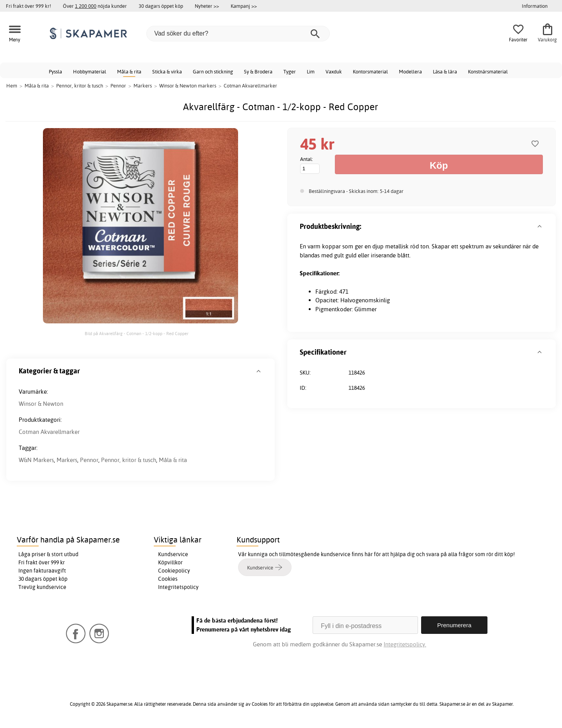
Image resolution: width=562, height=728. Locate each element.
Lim (311, 71)
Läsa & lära (445, 71)
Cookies (168, 579)
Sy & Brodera (258, 71)
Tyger (290, 71)
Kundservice (173, 554)
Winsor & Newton (41, 404)
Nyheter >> (207, 6)
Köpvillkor (170, 562)
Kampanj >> (244, 6)
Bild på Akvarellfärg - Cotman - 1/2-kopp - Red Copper (137, 334)
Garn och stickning (213, 71)
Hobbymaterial (90, 71)
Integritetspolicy (178, 587)
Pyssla (55, 71)
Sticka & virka (167, 71)
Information (535, 6)
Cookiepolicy (174, 571)
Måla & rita (129, 71)
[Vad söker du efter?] (238, 34)
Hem (12, 86)
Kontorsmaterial (370, 71)
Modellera (410, 71)
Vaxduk (334, 71)
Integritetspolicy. (405, 644)
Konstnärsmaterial (488, 71)
